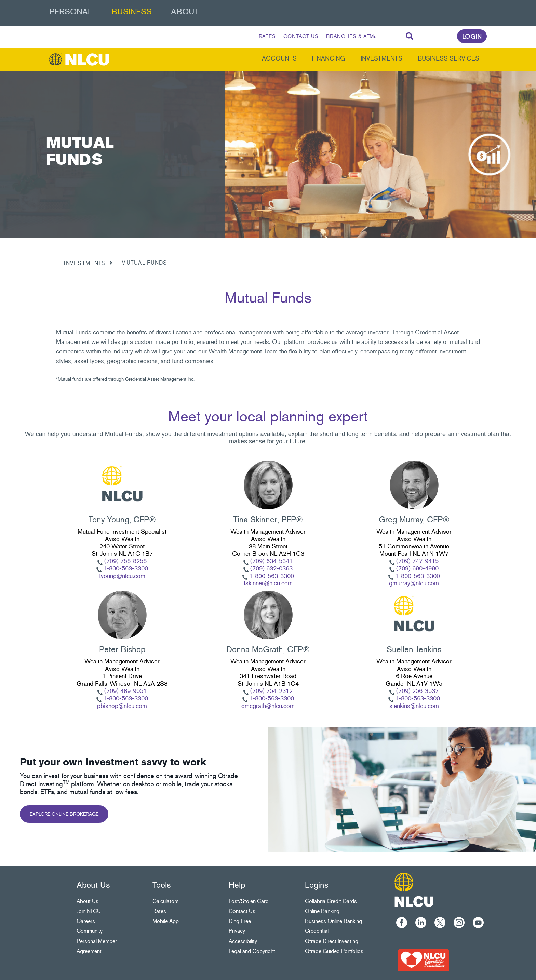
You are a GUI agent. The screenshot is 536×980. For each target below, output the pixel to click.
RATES (267, 36)
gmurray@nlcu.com (414, 583)
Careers (86, 921)
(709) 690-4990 (417, 568)
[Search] (410, 37)
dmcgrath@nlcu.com (268, 706)
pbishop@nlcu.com (122, 706)
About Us (88, 901)
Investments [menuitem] (381, 58)
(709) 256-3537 (417, 691)
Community (90, 931)
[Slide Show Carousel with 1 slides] (268, 587)
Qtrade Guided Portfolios (334, 951)
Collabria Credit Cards (331, 901)
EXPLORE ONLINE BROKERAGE (64, 814)
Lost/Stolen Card (249, 901)
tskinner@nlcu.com (268, 583)
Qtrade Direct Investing (332, 941)
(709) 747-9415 (417, 561)
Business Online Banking (333, 921)
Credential (317, 931)
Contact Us (242, 911)
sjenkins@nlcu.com (414, 706)
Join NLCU (89, 911)
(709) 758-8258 (125, 561)
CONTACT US (301, 36)
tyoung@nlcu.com (122, 576)
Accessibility (243, 941)
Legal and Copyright (252, 951)
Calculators (166, 901)
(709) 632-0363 (271, 568)
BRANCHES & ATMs (352, 36)
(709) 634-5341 (271, 561)
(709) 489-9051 (125, 691)
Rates (159, 911)
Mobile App (166, 921)
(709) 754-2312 (271, 691)
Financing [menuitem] (329, 58)
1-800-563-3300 (125, 568)
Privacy (237, 931)
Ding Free (240, 921)
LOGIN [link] (472, 37)
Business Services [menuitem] (448, 58)
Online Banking (322, 911)
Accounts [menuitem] (279, 58)
